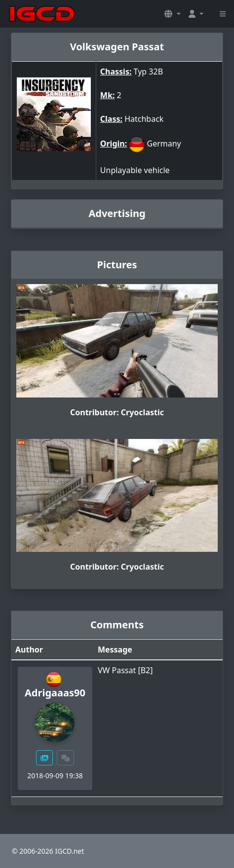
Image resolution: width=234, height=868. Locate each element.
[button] (172, 14)
